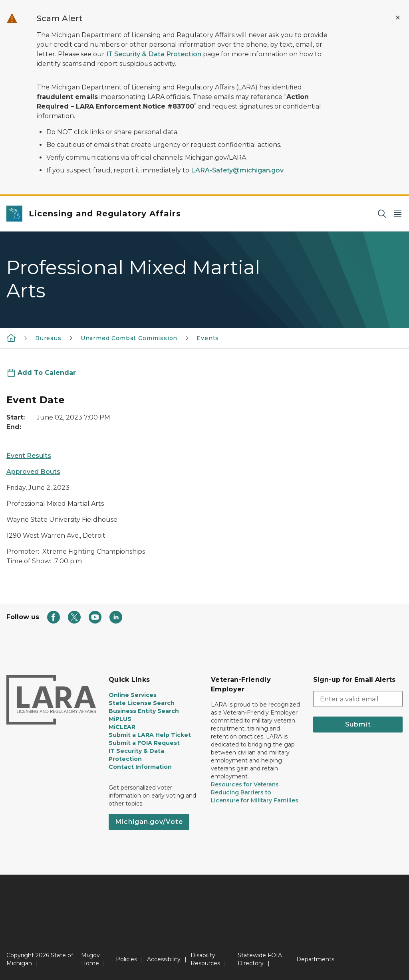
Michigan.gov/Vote (149, 822)
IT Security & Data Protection (154, 54)
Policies (126, 959)
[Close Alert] (398, 18)
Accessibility (164, 959)
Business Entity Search (144, 711)
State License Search (142, 703)
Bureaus (48, 338)
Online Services (133, 695)
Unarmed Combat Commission (129, 338)
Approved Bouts (33, 472)
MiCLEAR (122, 727)
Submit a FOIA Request (144, 743)
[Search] (382, 214)
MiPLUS (120, 719)
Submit (358, 724)
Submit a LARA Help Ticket (150, 735)
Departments (315, 959)
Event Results (29, 456)
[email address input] (358, 699)
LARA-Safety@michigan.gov (237, 170)
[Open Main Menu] (398, 214)
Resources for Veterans (245, 784)
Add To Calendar (47, 373)
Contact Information (140, 767)
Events (208, 338)
